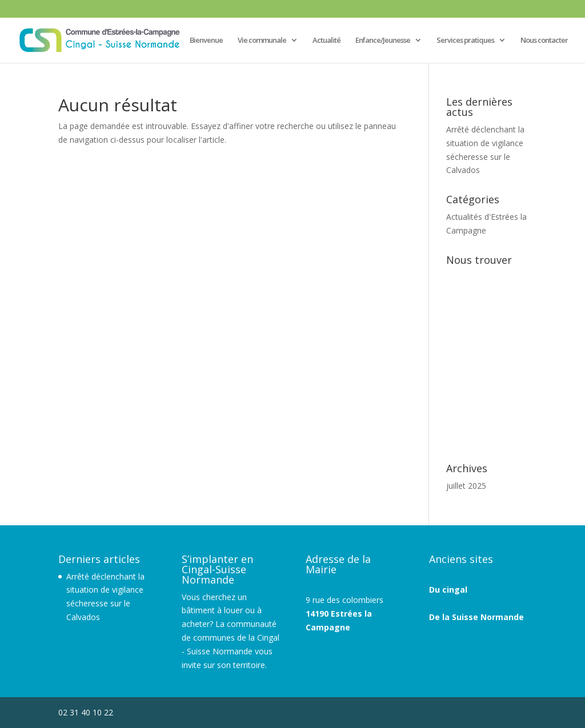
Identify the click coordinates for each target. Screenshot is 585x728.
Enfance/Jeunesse (383, 41)
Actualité (326, 41)
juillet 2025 (466, 486)
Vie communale (262, 41)
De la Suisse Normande (476, 617)
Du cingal (448, 590)
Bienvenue (206, 41)
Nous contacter (544, 41)
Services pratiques (465, 41)
